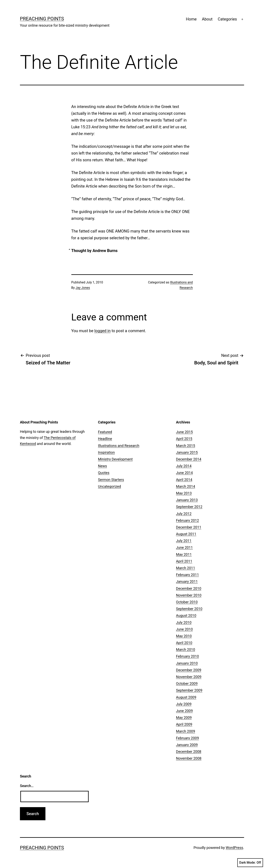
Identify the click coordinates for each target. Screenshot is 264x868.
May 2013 (184, 493)
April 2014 (184, 480)
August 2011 (186, 534)
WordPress (234, 848)
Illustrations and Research (119, 446)
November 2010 (189, 595)
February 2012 (187, 520)
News (103, 466)
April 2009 (184, 724)
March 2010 (185, 650)
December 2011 (189, 527)
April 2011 (184, 561)
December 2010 (189, 588)
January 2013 (187, 500)
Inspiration (106, 452)
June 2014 (184, 473)
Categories (227, 19)
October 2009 (187, 684)
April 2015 (184, 439)
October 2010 (187, 602)
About (207, 19)
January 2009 (187, 745)
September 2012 (189, 507)
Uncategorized (110, 486)
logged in (102, 331)
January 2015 (187, 452)
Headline (105, 439)
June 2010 (184, 629)
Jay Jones (83, 288)
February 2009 (187, 738)
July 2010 (184, 622)
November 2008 (189, 758)
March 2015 (185, 446)
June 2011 (184, 547)
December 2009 (189, 670)
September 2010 (189, 609)
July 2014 (184, 466)
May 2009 (184, 718)
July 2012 (184, 514)
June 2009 (184, 711)
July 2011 (184, 541)
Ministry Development (115, 459)
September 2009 (189, 690)
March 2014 (185, 486)
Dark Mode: (250, 863)
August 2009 (186, 697)
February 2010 (187, 656)
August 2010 (186, 615)
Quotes (104, 473)
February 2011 (187, 575)
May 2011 (184, 554)
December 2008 (189, 752)
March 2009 (185, 731)
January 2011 (187, 581)
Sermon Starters (111, 480)
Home (191, 19)
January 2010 (187, 663)
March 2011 (185, 568)
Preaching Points (42, 19)
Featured (105, 432)
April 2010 (184, 643)
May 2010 (184, 636)
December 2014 (189, 459)
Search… (27, 786)
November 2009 (189, 677)
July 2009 (184, 704)
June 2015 (184, 432)
